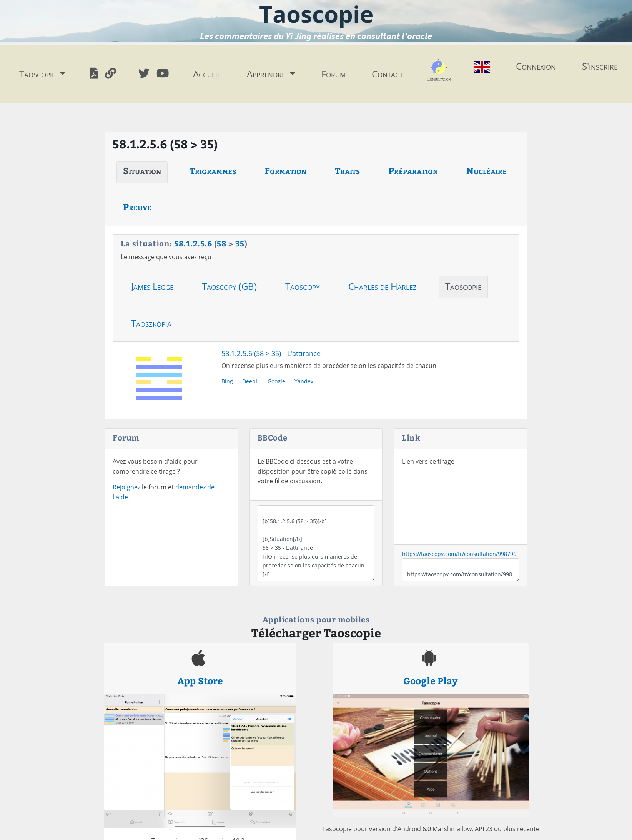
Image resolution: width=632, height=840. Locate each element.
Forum (333, 74)
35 (240, 243)
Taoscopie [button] (38, 74)
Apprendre (267, 74)
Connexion (536, 66)
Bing (227, 381)
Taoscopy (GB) (229, 286)
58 (179, 243)
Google (276, 381)
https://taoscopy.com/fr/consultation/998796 (459, 554)
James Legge (152, 286)
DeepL (250, 381)
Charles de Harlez (383, 286)
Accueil (207, 74)
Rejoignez (126, 487)
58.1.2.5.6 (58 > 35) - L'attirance (271, 353)
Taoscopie (463, 286)
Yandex (304, 381)
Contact (387, 74)
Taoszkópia (151, 323)
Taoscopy (303, 286)
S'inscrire (600, 66)
